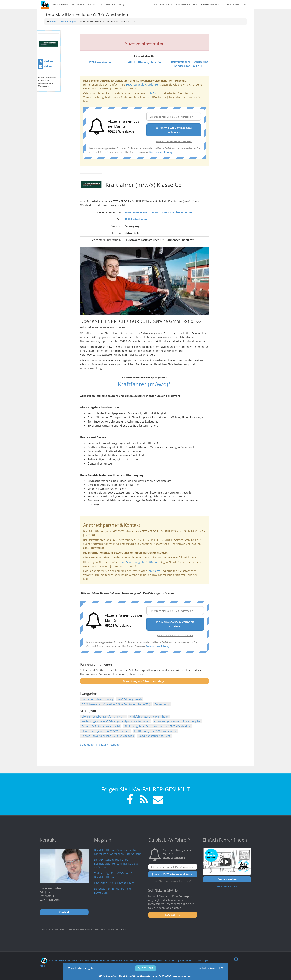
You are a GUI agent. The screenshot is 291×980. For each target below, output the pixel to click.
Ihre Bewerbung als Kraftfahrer (139, 562)
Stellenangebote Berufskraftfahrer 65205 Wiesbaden (157, 726)
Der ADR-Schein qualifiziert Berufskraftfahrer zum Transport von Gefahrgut (117, 864)
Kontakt (170, 960)
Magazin (92, 5)
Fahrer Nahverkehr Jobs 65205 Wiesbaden (108, 736)
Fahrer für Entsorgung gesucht (101, 726)
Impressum (98, 960)
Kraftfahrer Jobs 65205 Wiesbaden (155, 731)
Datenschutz (154, 960)
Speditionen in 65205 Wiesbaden (101, 745)
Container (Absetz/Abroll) (97, 699)
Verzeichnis (78, 5)
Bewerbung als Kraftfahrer (142, 84)
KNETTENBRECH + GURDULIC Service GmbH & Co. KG (158, 212)
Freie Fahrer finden (227, 886)
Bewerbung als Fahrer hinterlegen (144, 681)
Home (53, 21)
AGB (142, 960)
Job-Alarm (154, 93)
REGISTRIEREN (233, 5)
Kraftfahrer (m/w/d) (130, 699)
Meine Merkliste (112, 5)
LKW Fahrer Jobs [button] (163, 5)
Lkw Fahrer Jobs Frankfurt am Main (103, 717)
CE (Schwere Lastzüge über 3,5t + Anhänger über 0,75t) (116, 704)
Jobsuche (145, 968)
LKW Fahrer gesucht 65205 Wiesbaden (106, 731)
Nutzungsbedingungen (122, 960)
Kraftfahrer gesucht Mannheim (149, 717)
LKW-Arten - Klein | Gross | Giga (114, 883)
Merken (46, 61)
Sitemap (198, 960)
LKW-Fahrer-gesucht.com (176, 976)
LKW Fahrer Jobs (68, 21)
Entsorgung (162, 704)
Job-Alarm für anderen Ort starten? (174, 141)
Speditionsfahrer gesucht (154, 736)
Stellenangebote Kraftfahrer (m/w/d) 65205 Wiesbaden (116, 721)
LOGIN (246, 5)
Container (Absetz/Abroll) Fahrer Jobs (177, 721)
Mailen (45, 66)
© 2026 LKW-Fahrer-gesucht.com (65, 960)
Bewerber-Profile (187, 5)
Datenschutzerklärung (161, 152)
